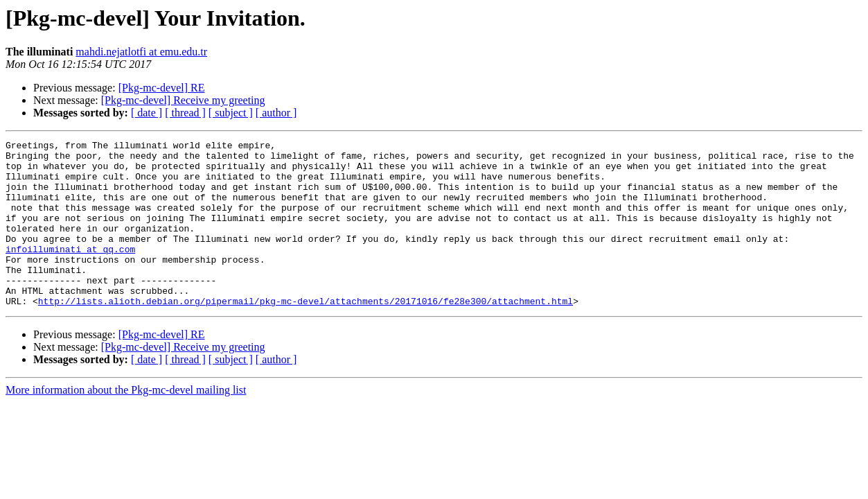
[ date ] (147, 113)
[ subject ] (231, 113)
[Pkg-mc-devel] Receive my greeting (183, 100)
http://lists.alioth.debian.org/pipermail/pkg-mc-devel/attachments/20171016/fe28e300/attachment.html (305, 334)
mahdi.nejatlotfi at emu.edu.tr (141, 52)
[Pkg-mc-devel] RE (162, 88)
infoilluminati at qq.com (70, 272)
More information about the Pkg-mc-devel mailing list (126, 423)
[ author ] (276, 113)
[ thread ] (185, 113)
